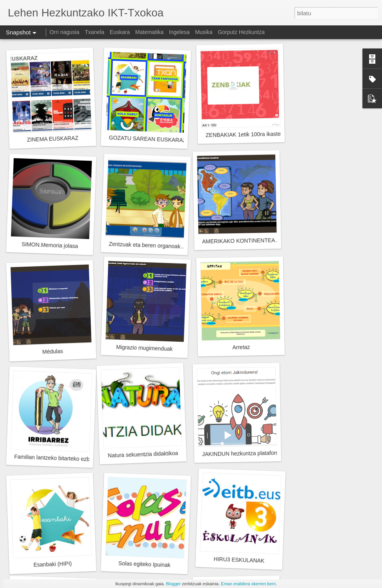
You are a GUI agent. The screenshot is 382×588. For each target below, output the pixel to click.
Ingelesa (179, 32)
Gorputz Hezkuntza (241, 32)
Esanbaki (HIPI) (53, 564)
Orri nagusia (65, 32)
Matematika (149, 32)
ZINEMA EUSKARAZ (53, 139)
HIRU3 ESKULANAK (239, 560)
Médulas (53, 351)
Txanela (95, 32)
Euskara (120, 32)
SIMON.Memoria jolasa (50, 245)
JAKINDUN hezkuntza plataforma (243, 454)
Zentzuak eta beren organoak (144, 245)
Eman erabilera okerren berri (248, 584)
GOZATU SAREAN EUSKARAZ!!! (150, 139)
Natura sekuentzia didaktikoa (143, 454)
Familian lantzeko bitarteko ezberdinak (61, 458)
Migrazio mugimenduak (144, 348)
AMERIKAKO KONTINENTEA (239, 241)
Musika (204, 32)
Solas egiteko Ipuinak (145, 564)
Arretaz (241, 347)
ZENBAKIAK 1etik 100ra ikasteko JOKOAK (258, 134)
